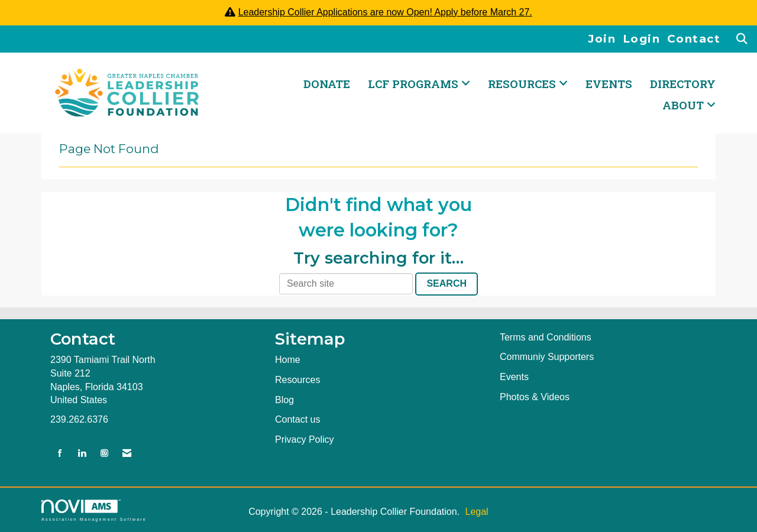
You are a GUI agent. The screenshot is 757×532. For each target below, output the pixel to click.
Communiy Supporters (547, 357)
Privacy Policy (305, 439)
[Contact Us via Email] (127, 454)
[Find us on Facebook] (60, 454)
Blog (284, 400)
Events (609, 84)
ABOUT (685, 105)
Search (447, 283)
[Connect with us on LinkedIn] (82, 454)
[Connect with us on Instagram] (104, 454)
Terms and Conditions (546, 337)
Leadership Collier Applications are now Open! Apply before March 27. (385, 12)
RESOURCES (523, 84)
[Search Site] (743, 39)
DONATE (327, 84)
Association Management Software (94, 510)
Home (288, 360)
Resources (297, 380)
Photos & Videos (535, 397)
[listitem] (605, 39)
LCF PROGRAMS (415, 84)
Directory (683, 84)
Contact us (297, 419)
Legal (476, 512)
